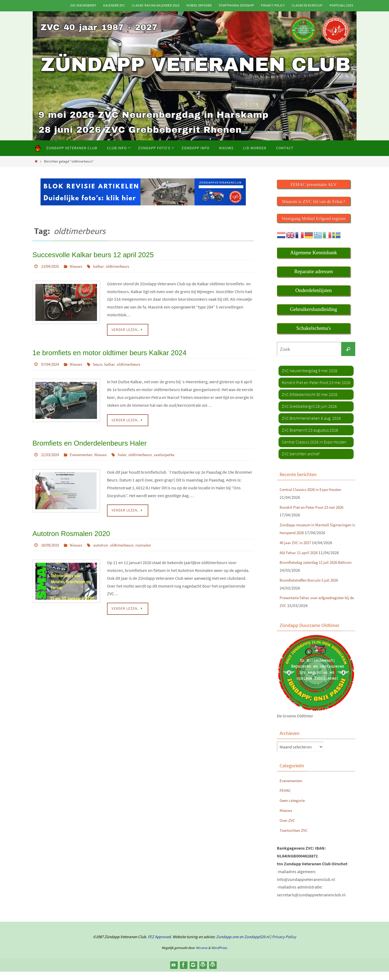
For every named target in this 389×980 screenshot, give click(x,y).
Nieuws (79, 265)
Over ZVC (288, 829)
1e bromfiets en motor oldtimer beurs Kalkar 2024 (104, 351)
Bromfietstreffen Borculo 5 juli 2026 (312, 588)
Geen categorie (293, 809)
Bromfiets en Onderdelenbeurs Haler (85, 441)
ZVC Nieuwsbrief (83, 5)
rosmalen (152, 541)
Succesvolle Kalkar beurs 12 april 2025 (88, 254)
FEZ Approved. (160, 945)
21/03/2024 (51, 452)
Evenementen (85, 452)
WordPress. (219, 956)
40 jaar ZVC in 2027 (296, 551)
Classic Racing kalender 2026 (156, 5)
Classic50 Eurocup (307, 5)
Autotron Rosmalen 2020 (68, 530)
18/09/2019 (51, 541)
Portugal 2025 (341, 5)
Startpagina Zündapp (237, 5)
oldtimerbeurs (123, 265)
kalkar (102, 265)
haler (128, 452)
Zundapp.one (227, 945)
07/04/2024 (51, 362)
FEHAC (286, 799)
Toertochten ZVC (295, 838)
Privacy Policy (273, 5)
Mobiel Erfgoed (199, 5)
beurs (102, 362)
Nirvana (202, 956)
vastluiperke (174, 452)
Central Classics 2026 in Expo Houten (313, 490)
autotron (105, 541)
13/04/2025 (51, 265)
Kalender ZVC (114, 5)
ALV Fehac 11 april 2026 (300, 561)
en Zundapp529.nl (254, 945)
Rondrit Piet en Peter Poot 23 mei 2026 (314, 507)
